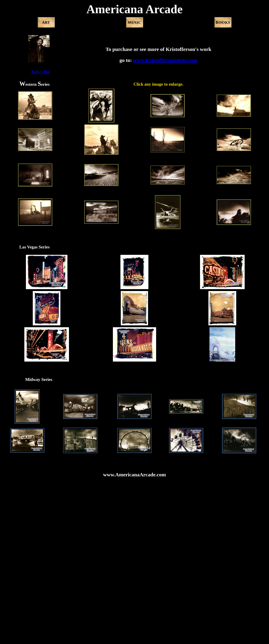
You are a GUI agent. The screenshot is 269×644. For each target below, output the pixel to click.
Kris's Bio (40, 72)
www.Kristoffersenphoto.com (165, 60)
